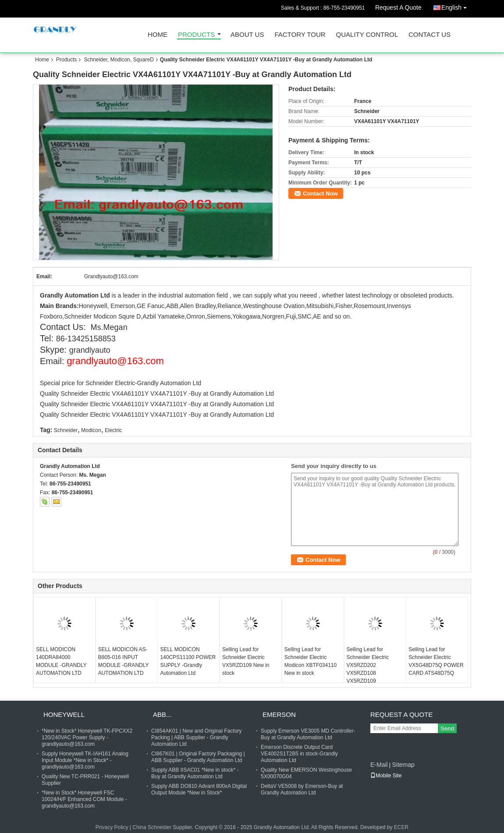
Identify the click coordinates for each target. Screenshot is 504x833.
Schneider (66, 430)
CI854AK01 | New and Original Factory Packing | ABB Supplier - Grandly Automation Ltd (197, 737)
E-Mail (379, 765)
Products (196, 35)
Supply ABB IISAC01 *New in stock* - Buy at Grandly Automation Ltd (195, 773)
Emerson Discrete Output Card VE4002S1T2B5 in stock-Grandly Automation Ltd (299, 754)
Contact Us (429, 35)
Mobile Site (386, 776)
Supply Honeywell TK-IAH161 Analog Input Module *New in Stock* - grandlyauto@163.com (85, 760)
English (456, 6)
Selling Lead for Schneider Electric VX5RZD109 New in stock (246, 661)
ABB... (162, 714)
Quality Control (367, 35)
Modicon (91, 430)
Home (158, 35)
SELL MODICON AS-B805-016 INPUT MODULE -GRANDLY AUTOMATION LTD (124, 661)
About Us (247, 35)
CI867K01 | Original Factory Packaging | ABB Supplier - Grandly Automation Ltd (198, 757)
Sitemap (403, 765)
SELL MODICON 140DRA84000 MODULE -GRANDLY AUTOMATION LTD (61, 661)
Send (447, 728)
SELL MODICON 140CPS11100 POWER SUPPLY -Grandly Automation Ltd (188, 661)
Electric (113, 430)
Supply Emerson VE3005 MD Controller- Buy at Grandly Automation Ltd (308, 734)
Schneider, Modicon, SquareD (119, 60)
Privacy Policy (112, 827)
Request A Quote (398, 7)
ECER (401, 827)
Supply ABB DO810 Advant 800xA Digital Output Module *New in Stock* (199, 789)
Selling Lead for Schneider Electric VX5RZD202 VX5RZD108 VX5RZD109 (368, 665)
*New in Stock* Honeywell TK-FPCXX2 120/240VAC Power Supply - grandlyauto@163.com (87, 737)
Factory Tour (300, 35)
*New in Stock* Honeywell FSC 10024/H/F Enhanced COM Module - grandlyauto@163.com (84, 799)
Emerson (279, 714)
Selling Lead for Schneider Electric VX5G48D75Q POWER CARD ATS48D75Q (436, 661)
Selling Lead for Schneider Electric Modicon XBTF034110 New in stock (311, 661)
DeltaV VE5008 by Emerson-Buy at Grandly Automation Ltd (302, 789)
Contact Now (320, 193)
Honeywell (64, 714)
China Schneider (152, 827)
